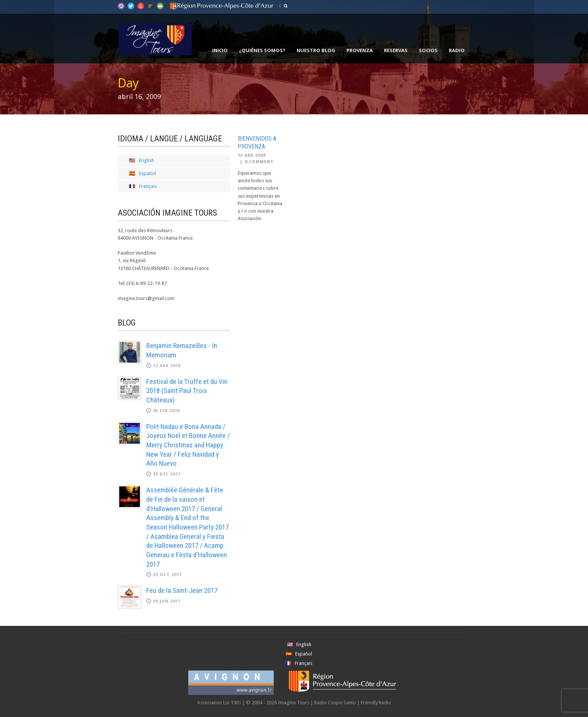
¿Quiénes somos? (262, 50)
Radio (457, 50)
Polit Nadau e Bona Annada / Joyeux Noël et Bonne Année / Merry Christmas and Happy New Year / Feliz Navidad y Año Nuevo (188, 445)
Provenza (360, 50)
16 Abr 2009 (252, 155)
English (147, 160)
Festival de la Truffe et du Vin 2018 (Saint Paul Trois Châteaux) (187, 391)
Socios (428, 50)
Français (148, 186)
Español (148, 173)
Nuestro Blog (316, 50)
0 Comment (259, 162)
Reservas (396, 50)
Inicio (220, 50)
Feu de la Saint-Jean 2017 (182, 590)
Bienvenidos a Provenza (257, 142)
